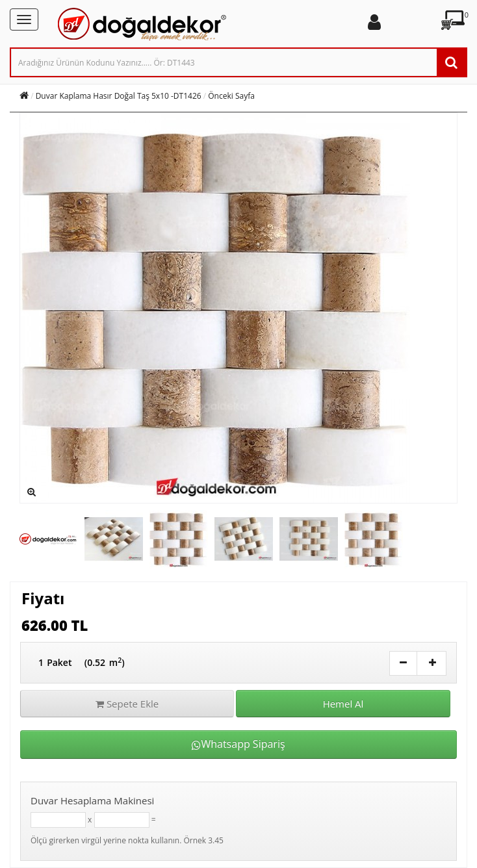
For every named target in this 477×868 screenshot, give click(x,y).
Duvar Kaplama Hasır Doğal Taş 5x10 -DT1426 (119, 96)
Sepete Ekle (127, 704)
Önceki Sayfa (231, 96)
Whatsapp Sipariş (238, 744)
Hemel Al (343, 704)
